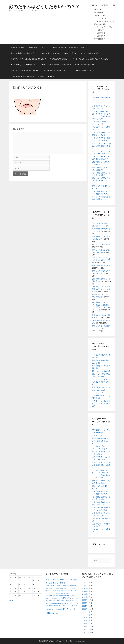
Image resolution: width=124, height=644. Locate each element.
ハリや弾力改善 (98, 39)
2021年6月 (86, 606)
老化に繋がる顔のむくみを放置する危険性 (25, 70)
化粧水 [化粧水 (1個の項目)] (48, 598)
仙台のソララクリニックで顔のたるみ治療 (86, 53)
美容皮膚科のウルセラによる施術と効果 (24, 47)
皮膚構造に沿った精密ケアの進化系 (23, 76)
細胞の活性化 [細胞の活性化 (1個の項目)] (50, 606)
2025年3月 (86, 588)
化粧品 (99, 30)
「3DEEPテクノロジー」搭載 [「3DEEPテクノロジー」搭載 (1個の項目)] (66, 580)
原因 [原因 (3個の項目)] (66, 598)
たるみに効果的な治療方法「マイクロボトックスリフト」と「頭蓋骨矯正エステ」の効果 (79, 59)
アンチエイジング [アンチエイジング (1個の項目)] (70, 583)
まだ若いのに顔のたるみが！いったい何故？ (54, 53)
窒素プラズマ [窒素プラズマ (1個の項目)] (74, 603)
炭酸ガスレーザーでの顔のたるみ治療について (56, 65)
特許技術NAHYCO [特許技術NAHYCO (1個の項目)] (56, 603)
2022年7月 (86, 603)
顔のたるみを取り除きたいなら (87, 65)
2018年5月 (86, 618)
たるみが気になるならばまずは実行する (24, 65)
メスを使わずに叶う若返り (47, 76)
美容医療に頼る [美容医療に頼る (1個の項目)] (58, 606)
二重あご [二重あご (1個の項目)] (58, 596)
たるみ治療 (96, 12)
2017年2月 (86, 621)
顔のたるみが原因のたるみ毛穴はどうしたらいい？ (70, 47)
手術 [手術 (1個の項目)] (50, 601)
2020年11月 (87, 609)
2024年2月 (86, 594)
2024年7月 (86, 591)
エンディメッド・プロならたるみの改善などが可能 (101, 260)
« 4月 (11, 600)
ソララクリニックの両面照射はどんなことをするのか (101, 289)
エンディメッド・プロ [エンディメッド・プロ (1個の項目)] (61, 586)
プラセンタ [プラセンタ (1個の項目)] (63, 593)
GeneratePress (80, 641)
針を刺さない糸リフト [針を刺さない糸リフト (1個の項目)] (52, 609)
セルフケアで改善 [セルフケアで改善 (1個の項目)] (70, 588)
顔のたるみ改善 (100, 24)
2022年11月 (87, 600)
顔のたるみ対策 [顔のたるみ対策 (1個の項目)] (55, 614)
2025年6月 (86, 585)
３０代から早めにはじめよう (85, 70)
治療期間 (100, 36)
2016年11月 (87, 629)
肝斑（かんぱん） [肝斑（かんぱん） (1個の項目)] (68, 606)
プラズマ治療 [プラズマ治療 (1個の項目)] (56, 593)
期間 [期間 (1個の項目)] (58, 601)
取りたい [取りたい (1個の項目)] (72, 598)
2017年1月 (86, 624)
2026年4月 (86, 582)
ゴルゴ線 (100, 18)
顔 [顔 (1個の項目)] (59, 609)
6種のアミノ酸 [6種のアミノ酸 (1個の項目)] (50, 580)
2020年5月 (86, 615)
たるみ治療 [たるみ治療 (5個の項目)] (58, 582)
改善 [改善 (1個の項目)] (54, 601)
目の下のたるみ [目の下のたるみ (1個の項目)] (65, 603)
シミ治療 (95, 9)
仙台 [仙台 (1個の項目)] (63, 596)
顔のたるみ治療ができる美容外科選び (23, 53)
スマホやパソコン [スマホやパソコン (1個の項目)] (60, 588)
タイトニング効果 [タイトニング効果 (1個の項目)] (67, 591)
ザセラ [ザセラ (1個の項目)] (69, 586)
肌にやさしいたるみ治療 (101, 244)
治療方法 (100, 33)
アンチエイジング (103, 27)
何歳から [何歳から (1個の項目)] (68, 596)
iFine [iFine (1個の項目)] (56, 580)
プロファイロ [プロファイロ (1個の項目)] (71, 593)
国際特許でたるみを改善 (101, 265)
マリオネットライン (104, 21)
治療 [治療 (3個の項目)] (64, 600)
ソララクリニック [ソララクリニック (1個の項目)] (57, 591)
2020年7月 (86, 612)
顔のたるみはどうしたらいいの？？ (44, 6)
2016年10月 (87, 632)
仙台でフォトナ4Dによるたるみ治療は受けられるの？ (29, 59)
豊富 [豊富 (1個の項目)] (75, 606)
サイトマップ (45, 47)
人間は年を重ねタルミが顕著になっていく (58, 70)
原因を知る (98, 15)
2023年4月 (86, 597)
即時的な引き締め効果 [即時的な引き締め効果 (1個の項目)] (57, 598)
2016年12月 (87, 627)
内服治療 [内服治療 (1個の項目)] (74, 596)
